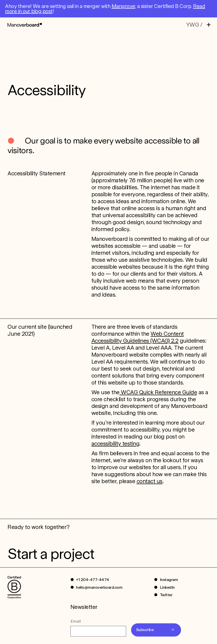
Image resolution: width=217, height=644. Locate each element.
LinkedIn (167, 587)
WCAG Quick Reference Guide (158, 392)
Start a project (51, 554)
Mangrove (123, 6)
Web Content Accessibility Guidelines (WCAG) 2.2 (138, 337)
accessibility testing (115, 444)
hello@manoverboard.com (99, 587)
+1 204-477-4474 (93, 580)
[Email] (98, 631)
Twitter (166, 595)
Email (76, 621)
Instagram (169, 580)
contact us (150, 481)
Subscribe (145, 630)
